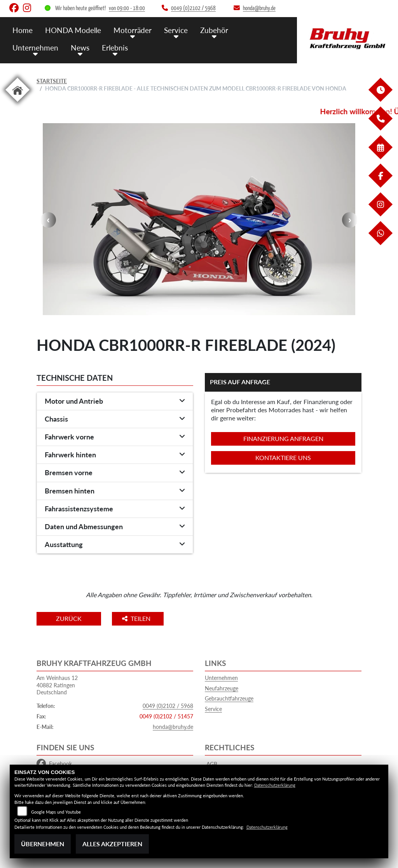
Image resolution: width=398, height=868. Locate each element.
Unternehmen (35, 48)
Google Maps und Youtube (56, 812)
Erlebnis (115, 48)
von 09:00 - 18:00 (127, 8)
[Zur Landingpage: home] (17, 103)
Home (23, 30)
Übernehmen (43, 844)
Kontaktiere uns (283, 458)
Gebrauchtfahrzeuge (229, 698)
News (80, 48)
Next (350, 220)
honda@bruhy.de (173, 727)
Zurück (69, 618)
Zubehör (214, 30)
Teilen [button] (137, 618)
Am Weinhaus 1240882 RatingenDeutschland (57, 685)
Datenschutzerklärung (275, 785)
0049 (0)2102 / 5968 (168, 706)
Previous (48, 220)
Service (176, 30)
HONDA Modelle (73, 30)
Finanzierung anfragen (283, 438)
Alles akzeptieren (112, 844)
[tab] (115, 401)
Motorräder (133, 30)
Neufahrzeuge (222, 688)
